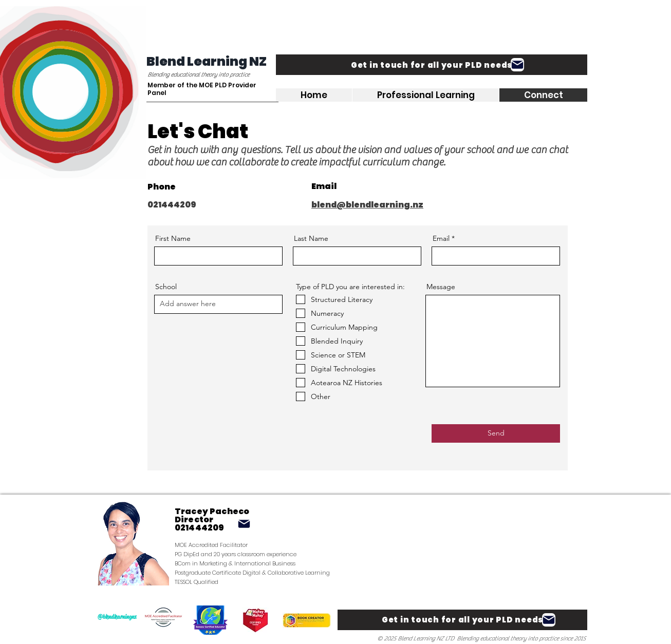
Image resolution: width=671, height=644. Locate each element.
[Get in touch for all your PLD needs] (432, 65)
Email (441, 238)
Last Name (311, 238)
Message (441, 287)
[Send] (496, 433)
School (166, 287)
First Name (173, 238)
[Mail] (517, 65)
